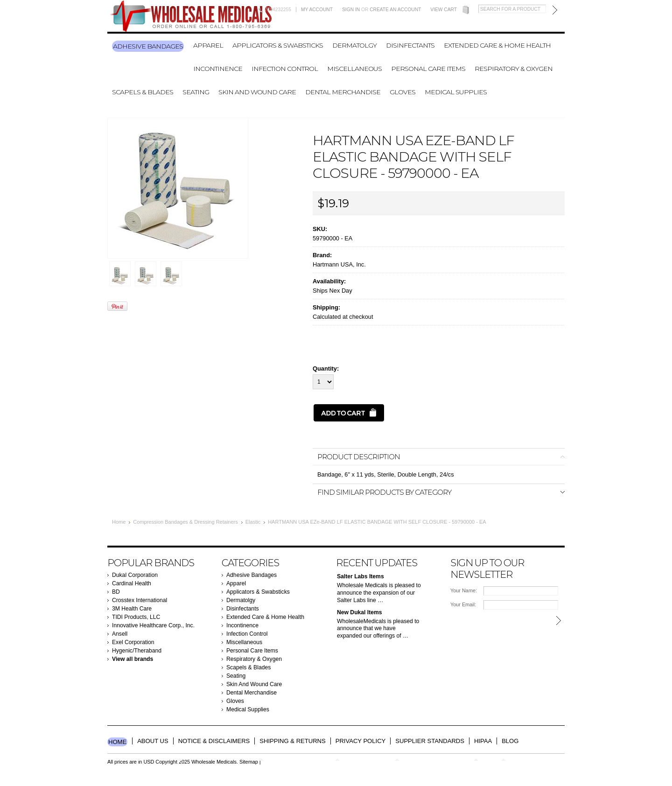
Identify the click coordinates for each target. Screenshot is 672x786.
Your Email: (463, 604)
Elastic (253, 522)
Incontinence (218, 69)
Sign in (351, 10)
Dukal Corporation (135, 575)
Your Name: (464, 590)
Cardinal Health (132, 583)
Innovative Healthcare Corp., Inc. (153, 625)
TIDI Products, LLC (136, 617)
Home (119, 522)
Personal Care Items (428, 69)
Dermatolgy (354, 45)
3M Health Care (132, 609)
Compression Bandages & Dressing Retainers (185, 522)
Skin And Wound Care (257, 92)
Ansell (120, 634)
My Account (317, 10)
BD (116, 592)
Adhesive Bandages (148, 46)
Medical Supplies (456, 92)
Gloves (402, 92)
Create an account (395, 10)
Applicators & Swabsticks (278, 45)
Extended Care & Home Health (497, 45)
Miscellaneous (354, 69)
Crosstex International (140, 600)
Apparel (208, 45)
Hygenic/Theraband (137, 651)
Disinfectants (410, 45)
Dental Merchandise (343, 92)
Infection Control (285, 69)
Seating (196, 92)
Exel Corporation (133, 642)
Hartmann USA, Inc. (339, 264)
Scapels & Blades (143, 92)
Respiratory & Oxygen (514, 69)
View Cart (444, 10)
